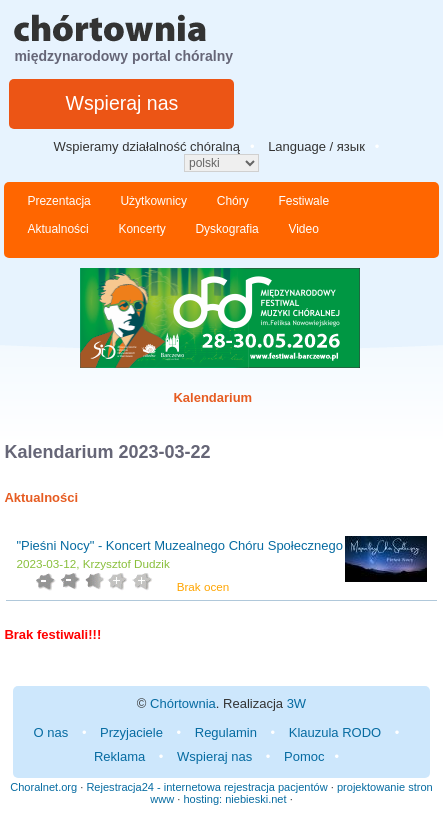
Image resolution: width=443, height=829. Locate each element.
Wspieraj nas (122, 103)
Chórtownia (183, 703)
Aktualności (57, 229)
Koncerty (141, 229)
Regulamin (226, 732)
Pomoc (304, 756)
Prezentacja (58, 201)
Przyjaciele (131, 732)
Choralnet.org (43, 787)
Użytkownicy (153, 201)
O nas (51, 732)
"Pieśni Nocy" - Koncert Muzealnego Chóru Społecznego (179, 545)
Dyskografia (226, 229)
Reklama (119, 756)
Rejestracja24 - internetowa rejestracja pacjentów (206, 787)
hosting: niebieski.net (234, 799)
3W (297, 703)
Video (303, 229)
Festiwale (303, 201)
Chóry (233, 201)
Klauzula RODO (335, 732)
